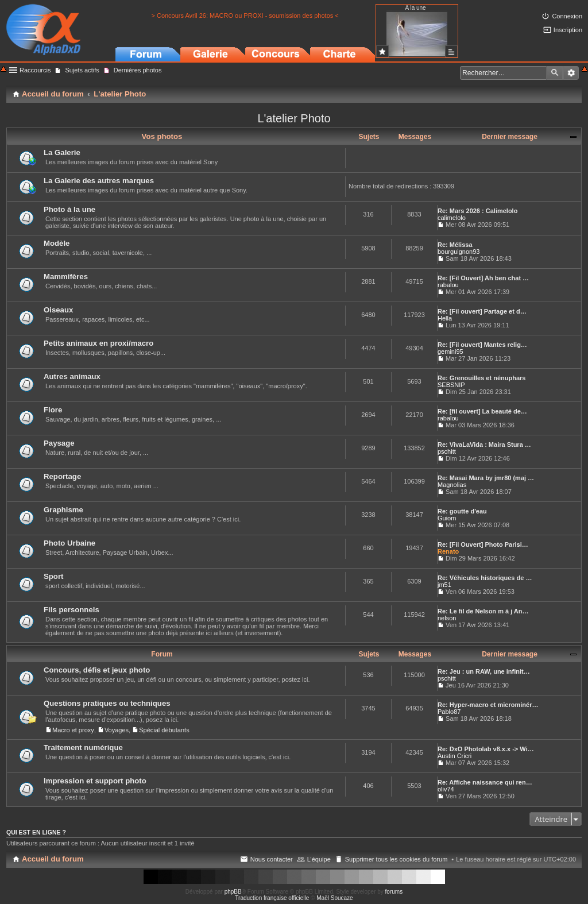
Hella (445, 318)
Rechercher (555, 73)
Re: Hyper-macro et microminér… (488, 705)
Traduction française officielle (272, 898)
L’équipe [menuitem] (319, 859)
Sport (53, 576)
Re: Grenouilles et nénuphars (481, 378)
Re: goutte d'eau (462, 511)
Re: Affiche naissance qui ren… (485, 782)
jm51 (444, 585)
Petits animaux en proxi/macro (98, 343)
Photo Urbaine (69, 543)
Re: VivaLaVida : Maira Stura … (484, 445)
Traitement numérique (83, 747)
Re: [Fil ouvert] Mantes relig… (482, 345)
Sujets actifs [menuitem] (82, 70)
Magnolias (452, 485)
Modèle (57, 243)
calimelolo (452, 218)
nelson (447, 618)
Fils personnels (71, 610)
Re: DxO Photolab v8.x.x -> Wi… (486, 749)
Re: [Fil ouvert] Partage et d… (482, 311)
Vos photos (162, 136)
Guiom (447, 518)
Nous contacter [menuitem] (272, 859)
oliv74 (446, 789)
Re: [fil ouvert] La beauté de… (482, 411)
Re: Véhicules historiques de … (485, 578)
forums (394, 892)
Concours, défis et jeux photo (97, 670)
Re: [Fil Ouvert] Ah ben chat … (483, 278)
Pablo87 (449, 712)
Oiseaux (58, 310)
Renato (448, 551)
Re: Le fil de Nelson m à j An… (483, 611)
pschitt (447, 451)
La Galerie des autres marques (99, 181)
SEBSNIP (451, 385)
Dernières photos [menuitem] (138, 70)
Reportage (62, 476)
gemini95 (450, 351)
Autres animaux (72, 376)
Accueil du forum (53, 859)
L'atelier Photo (294, 118)
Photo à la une (69, 209)
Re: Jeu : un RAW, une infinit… (484, 671)
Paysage (59, 443)
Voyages (117, 730)
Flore (53, 410)
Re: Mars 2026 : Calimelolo (477, 211)
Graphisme (63, 510)
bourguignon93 (459, 252)
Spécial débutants (164, 730)
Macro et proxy (73, 730)
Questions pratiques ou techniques (107, 703)
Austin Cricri (454, 756)
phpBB (233, 892)
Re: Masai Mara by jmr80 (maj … (486, 478)
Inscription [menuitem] (568, 30)
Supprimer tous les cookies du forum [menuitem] (396, 859)
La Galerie (62, 152)
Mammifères (66, 277)
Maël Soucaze (334, 898)
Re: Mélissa (455, 245)
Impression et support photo (95, 781)
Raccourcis (35, 70)
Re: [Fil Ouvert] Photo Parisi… (483, 544)
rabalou (448, 285)
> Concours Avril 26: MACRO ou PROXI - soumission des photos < (245, 16)
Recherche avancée (571, 73)
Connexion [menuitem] (567, 16)
